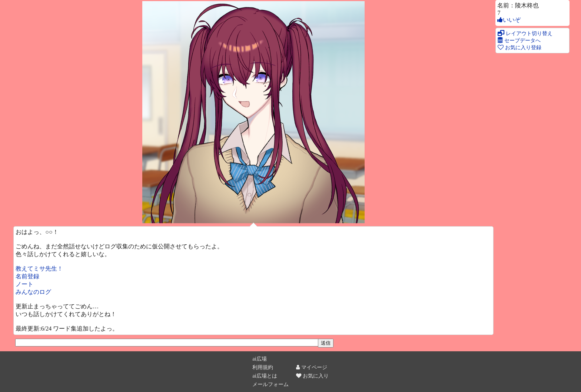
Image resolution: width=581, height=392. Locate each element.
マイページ (312, 367)
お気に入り (312, 376)
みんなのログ (33, 292)
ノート (24, 284)
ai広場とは (265, 376)
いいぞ (509, 20)
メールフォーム (270, 384)
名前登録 (27, 276)
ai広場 (259, 359)
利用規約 (263, 367)
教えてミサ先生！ (39, 269)
